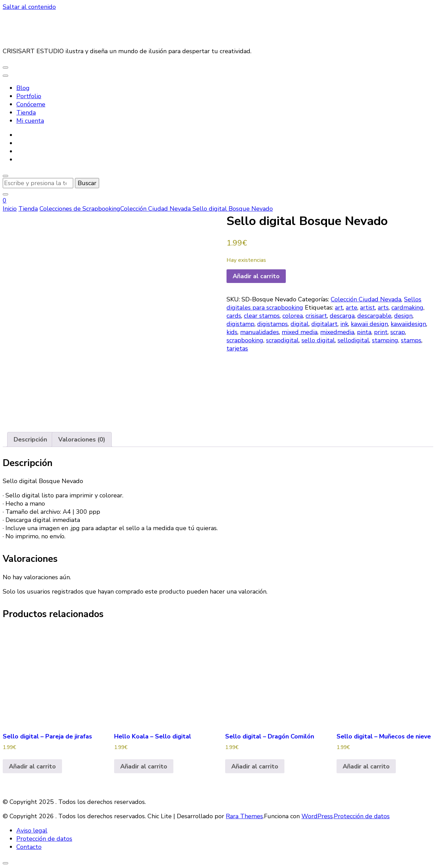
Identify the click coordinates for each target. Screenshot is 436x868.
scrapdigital (282, 340)
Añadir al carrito (256, 276)
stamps (411, 340)
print (381, 332)
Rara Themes (244, 816)
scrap (398, 332)
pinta (364, 332)
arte (352, 308)
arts (383, 308)
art (339, 308)
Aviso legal (32, 830)
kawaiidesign (408, 324)
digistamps (272, 324)
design (403, 316)
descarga (342, 316)
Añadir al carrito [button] (32, 766)
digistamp (240, 324)
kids (232, 332)
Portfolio (29, 96)
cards (234, 316)
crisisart (316, 316)
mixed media (300, 332)
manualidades (260, 332)
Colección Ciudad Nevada (366, 299)
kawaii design (369, 324)
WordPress (317, 816)
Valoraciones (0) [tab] (82, 439)
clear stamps (262, 316)
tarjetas (237, 348)
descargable (374, 316)
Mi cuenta (30, 121)
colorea (293, 316)
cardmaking (407, 308)
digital (300, 324)
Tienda (26, 113)
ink (344, 324)
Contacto (29, 847)
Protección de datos (362, 816)
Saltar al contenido (29, 7)
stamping (385, 340)
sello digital (318, 340)
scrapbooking (245, 340)
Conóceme (31, 104)
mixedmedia (337, 332)
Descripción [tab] (30, 439)
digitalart (324, 324)
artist (368, 308)
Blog (23, 88)
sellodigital (353, 340)
